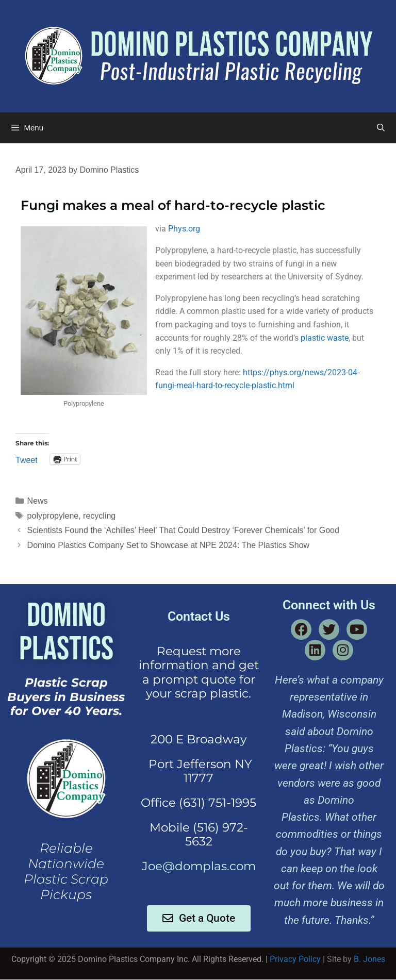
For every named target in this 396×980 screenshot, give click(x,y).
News (38, 501)
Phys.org (184, 229)
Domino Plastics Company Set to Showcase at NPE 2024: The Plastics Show (169, 545)
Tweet (27, 459)
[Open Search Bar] (381, 128)
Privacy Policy (295, 959)
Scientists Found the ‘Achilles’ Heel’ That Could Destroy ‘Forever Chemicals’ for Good (183, 530)
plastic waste (325, 338)
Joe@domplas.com (199, 866)
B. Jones (369, 959)
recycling (99, 516)
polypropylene (53, 516)
